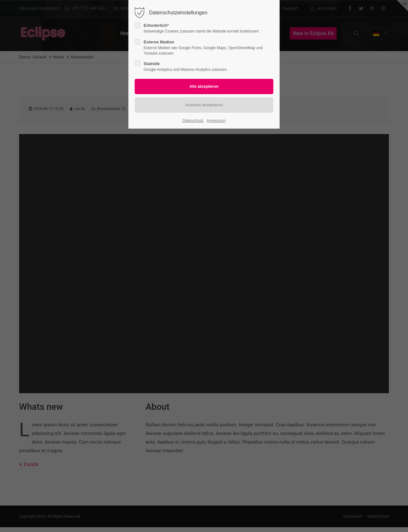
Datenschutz (193, 121)
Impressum (216, 121)
